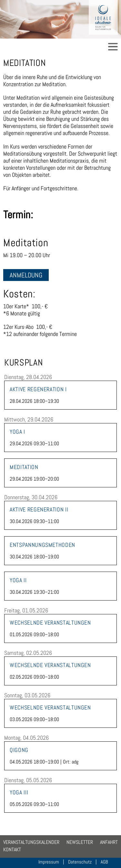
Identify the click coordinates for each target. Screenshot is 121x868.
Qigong (19, 750)
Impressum (49, 862)
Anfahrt (109, 842)
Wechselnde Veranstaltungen (50, 623)
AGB (104, 862)
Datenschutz (80, 862)
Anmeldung (26, 275)
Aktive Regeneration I (38, 389)
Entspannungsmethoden (42, 545)
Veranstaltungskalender (31, 842)
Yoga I (17, 432)
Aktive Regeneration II (39, 510)
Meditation (24, 467)
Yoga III (19, 792)
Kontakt (12, 850)
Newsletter (80, 842)
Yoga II (18, 580)
